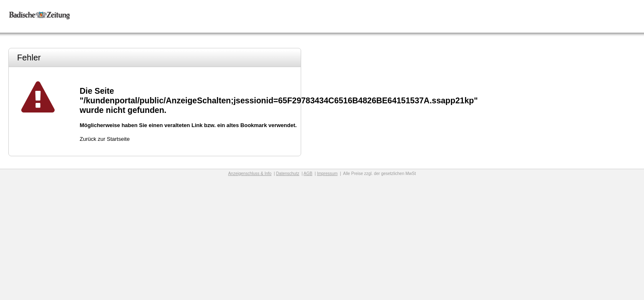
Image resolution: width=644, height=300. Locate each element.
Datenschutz (288, 174)
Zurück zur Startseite (105, 139)
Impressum (327, 174)
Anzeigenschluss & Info (250, 174)
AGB (308, 174)
